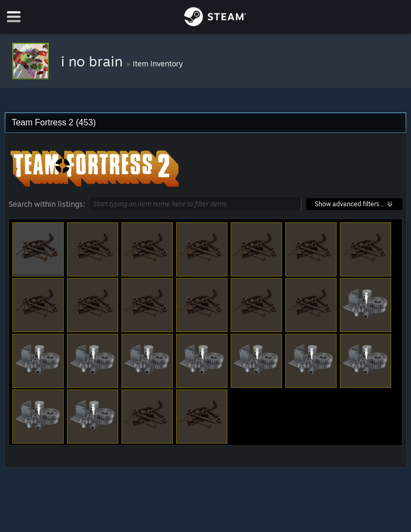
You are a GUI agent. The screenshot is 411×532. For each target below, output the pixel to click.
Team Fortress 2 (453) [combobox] (54, 122)
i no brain (94, 61)
